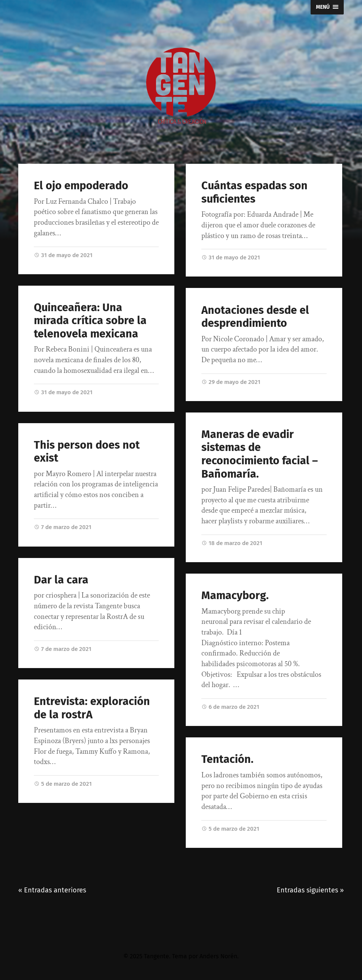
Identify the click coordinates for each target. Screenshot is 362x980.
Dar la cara (61, 580)
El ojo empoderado (81, 186)
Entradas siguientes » (310, 890)
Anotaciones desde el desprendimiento (255, 317)
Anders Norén (218, 956)
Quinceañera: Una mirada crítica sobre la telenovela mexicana (90, 321)
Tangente (156, 956)
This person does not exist (87, 452)
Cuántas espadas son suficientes (254, 192)
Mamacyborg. (235, 596)
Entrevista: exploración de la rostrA (92, 708)
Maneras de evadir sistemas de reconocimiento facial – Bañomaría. (260, 454)
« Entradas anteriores (52, 890)
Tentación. (227, 759)
